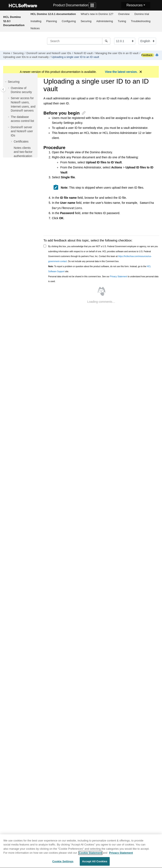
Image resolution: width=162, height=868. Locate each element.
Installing (36, 21)
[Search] (106, 41)
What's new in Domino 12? (97, 14)
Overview (124, 14)
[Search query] (79, 41)
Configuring (69, 21)
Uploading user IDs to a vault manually (26, 57)
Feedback (147, 55)
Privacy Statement (118, 277)
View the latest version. (121, 72)
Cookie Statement (90, 855)
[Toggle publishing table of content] (3, 89)
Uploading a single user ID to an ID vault (75, 57)
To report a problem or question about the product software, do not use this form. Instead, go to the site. (100, 269)
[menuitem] (53, 14)
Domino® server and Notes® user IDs (49, 53)
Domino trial (142, 14)
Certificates (21, 141)
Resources (134, 5)
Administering (105, 21)
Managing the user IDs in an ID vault (117, 53)
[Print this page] (157, 55)
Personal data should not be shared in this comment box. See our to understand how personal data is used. (103, 279)
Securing (86, 21)
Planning (52, 21)
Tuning (122, 21)
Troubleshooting (141, 21)
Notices (35, 28)
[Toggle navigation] (92, 5)
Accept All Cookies (95, 863)
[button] (6, 82)
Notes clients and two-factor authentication (23, 152)
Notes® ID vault (83, 53)
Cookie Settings (63, 863)
